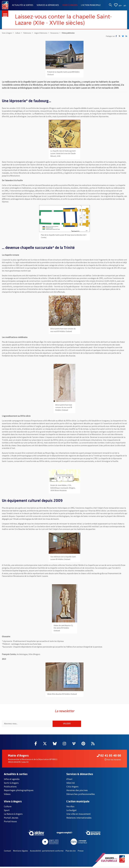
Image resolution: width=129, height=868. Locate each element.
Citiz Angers (72, 788)
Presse (81, 852)
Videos (7, 795)
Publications (10, 788)
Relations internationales (79, 819)
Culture (8, 808)
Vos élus (70, 808)
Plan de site (71, 852)
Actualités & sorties (23, 5)
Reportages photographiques (19, 792)
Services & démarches (48, 5)
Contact (7, 852)
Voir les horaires (113, 761)
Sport (7, 811)
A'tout (69, 780)
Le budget (71, 811)
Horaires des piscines (77, 792)
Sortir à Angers (11, 784)
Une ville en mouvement (79, 815)
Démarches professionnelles (81, 795)
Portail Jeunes (11, 819)
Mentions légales (21, 852)
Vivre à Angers (70, 5)
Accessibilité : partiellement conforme (47, 852)
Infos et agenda (12, 780)
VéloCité (71, 784)
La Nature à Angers (13, 815)
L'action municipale (91, 5)
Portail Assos (10, 823)
